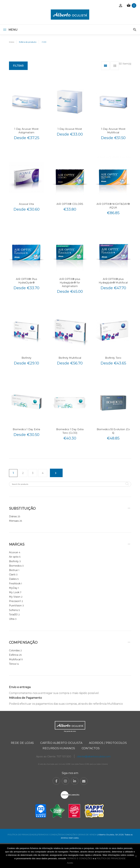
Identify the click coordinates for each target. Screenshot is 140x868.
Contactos (91, 748)
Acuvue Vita (26, 204)
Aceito (70, 863)
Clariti (12, 575)
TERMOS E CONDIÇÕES (50, 835)
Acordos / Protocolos (108, 743)
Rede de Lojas (22, 743)
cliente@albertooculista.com (94, 757)
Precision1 (15, 601)
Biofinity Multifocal (70, 358)
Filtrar (18, 66)
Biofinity (27, 358)
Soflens (13, 610)
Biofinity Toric (113, 358)
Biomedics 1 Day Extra (26, 429)
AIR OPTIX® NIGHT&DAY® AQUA (113, 206)
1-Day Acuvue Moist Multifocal (113, 131)
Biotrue (13, 570)
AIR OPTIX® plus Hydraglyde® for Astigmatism (70, 283)
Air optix (14, 557)
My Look (14, 592)
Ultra (12, 619)
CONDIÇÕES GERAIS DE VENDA (81, 835)
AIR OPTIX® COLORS (70, 204)
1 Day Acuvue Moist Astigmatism (26, 131)
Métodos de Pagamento (25, 698)
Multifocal (15, 659)
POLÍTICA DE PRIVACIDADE (22, 835)
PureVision (15, 606)
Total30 (13, 615)
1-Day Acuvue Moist (70, 129)
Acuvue (13, 552)
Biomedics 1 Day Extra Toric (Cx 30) (70, 431)
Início (12, 42)
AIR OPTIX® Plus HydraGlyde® (26, 281)
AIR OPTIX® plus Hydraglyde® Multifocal (113, 281)
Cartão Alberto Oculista (61, 743)
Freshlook (15, 584)
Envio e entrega (20, 687)
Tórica (12, 664)
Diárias (13, 516)
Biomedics (15, 566)
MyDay (13, 588)
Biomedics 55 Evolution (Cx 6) (113, 431)
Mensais (14, 521)
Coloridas (14, 650)
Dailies (13, 579)
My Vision (15, 597)
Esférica (14, 655)
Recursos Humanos (59, 748)
